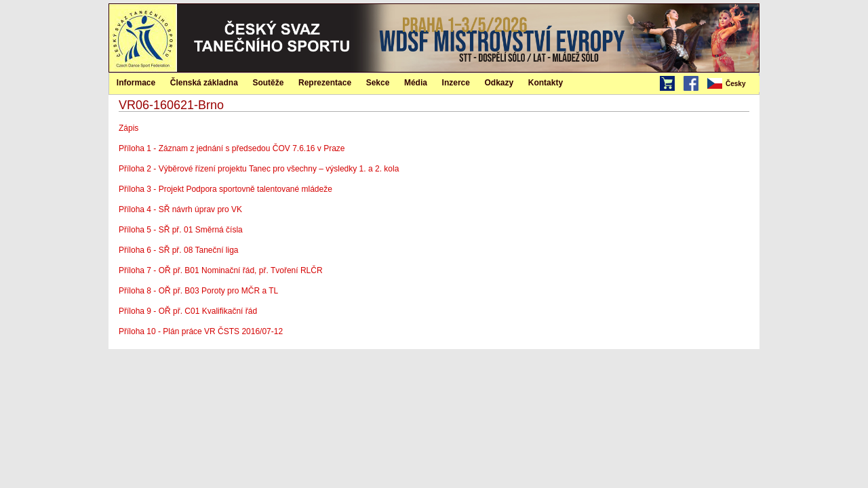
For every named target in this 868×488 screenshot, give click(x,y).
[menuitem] (732, 84)
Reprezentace (325, 83)
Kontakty (546, 83)
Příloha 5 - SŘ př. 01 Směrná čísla (181, 230)
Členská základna (204, 83)
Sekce (378, 83)
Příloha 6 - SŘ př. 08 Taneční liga (179, 250)
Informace (136, 83)
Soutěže (268, 83)
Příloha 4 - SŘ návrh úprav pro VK (180, 209)
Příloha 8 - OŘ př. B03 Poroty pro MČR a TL (198, 291)
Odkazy (499, 83)
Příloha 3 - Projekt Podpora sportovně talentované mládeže (225, 189)
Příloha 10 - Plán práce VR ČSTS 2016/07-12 (203, 331)
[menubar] (732, 84)
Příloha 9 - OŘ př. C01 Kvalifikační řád (188, 311)
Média (416, 83)
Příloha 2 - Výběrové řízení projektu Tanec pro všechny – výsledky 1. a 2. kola (259, 169)
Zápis (129, 128)
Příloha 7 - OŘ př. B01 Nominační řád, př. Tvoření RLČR (221, 270)
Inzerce (456, 83)
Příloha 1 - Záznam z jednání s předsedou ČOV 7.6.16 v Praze (232, 148)
